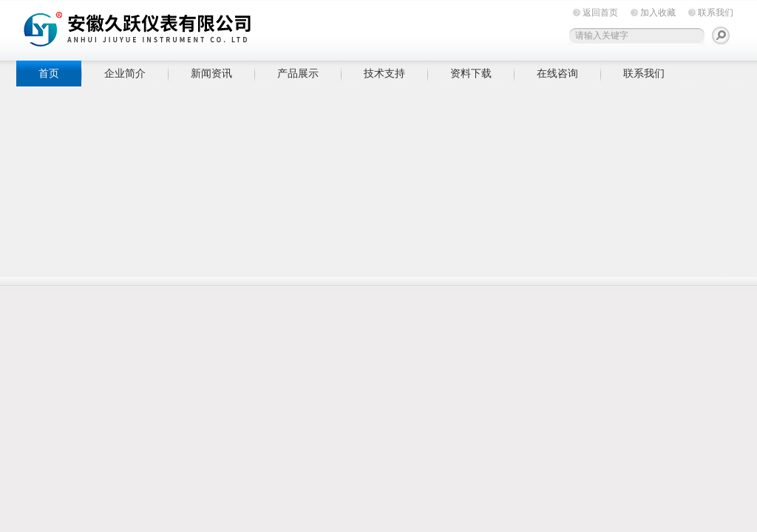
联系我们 (716, 13)
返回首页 (600, 13)
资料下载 (471, 73)
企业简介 (125, 73)
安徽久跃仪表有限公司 (245, 28)
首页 (49, 73)
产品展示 (298, 73)
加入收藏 (658, 13)
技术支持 (384, 73)
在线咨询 (557, 73)
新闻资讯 (211, 73)
